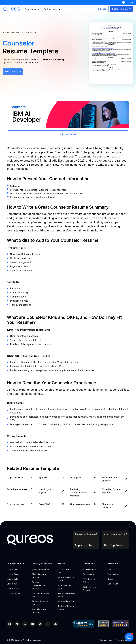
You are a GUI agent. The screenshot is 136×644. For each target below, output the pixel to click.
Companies (113, 574)
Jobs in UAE (12, 569)
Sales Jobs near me (41, 569)
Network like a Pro (66, 601)
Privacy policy (123, 640)
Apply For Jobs (89, 569)
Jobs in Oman (13, 574)
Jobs (110, 569)
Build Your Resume (13, 72)
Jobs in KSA (12, 584)
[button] (129, 637)
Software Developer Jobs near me (39, 585)
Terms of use (106, 640)
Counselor (31, 33)
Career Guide (89, 574)
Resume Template (11, 33)
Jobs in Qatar (13, 579)
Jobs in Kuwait (13, 589)
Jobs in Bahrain (14, 593)
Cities (110, 579)
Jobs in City (113, 584)
